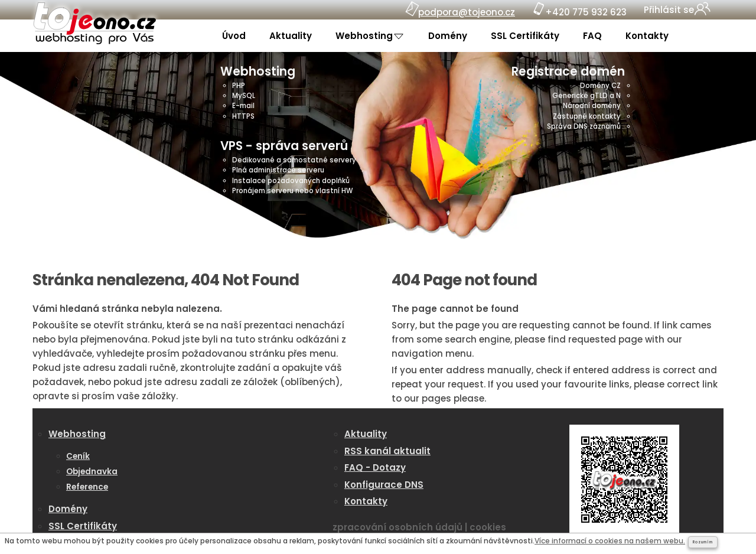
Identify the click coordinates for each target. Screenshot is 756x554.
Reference (87, 487)
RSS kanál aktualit (387, 451)
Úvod (234, 36)
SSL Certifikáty (525, 36)
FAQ (592, 36)
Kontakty (647, 36)
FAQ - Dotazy (375, 467)
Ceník (78, 456)
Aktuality (291, 36)
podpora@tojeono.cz (467, 12)
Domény (448, 36)
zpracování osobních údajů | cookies (419, 527)
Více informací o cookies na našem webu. (610, 541)
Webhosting (365, 36)
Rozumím (703, 542)
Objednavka (92, 472)
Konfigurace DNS (384, 485)
